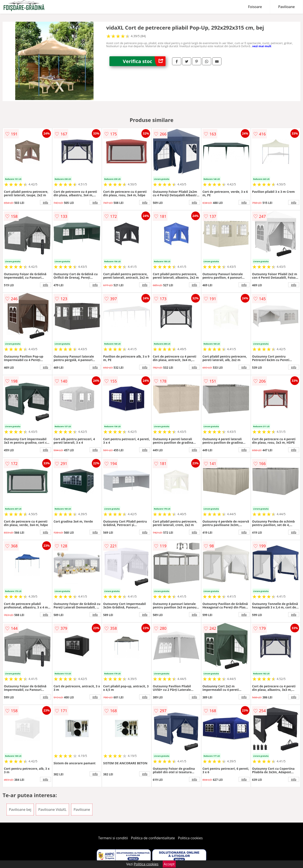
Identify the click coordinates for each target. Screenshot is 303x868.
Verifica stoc (144, 61)
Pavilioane (286, 7)
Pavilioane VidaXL (52, 810)
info (45, 202)
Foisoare (255, 7)
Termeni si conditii (113, 838)
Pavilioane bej (20, 810)
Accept (169, 864)
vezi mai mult (262, 46)
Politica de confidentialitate (153, 838)
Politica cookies (190, 838)
